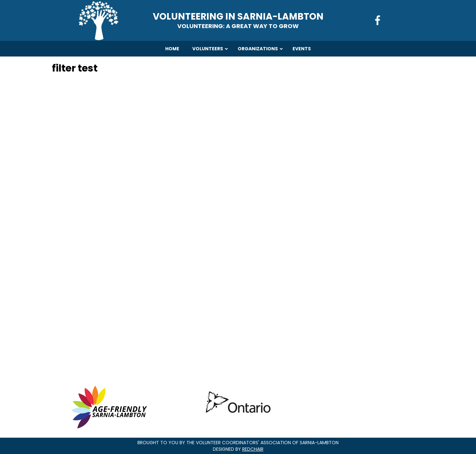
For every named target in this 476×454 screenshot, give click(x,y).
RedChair (253, 449)
